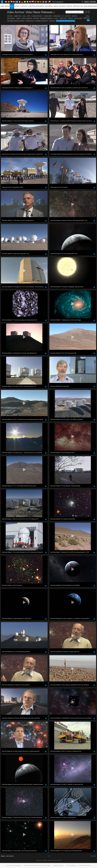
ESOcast (68, 16)
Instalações (78, 18)
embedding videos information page (27, 209)
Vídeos (12, 7)
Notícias (17, 6)
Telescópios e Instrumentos (36, 6)
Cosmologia (57, 16)
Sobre (2, 6)
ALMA (24, 16)
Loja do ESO (24, 6)
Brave (7, 237)
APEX (28, 16)
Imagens (7, 6)
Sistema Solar (30, 21)
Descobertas (49, 6)
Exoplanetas (11, 18)
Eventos (56, 6)
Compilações (48, 16)
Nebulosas (63, 18)
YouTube (4, 206)
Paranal (70, 18)
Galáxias (36, 18)
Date (88, 20)
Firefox (7, 242)
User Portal (93, 2)
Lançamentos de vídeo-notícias (65, 21)
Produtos (69, 6)
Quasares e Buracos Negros (16, 21)
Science (87, 2)
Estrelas (52, 21)
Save (6, 269)
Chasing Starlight (37, 16)
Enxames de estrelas (42, 21)
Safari (7, 243)
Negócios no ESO (78, 6)
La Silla (56, 18)
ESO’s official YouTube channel (42, 206)
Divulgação (62, 6)
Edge (7, 240)
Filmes (18, 18)
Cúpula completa (27, 18)
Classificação (86, 18)
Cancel (14, 269)
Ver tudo (10, 16)
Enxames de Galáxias (46, 18)
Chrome (7, 238)
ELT (63, 16)
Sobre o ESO (18, 16)
